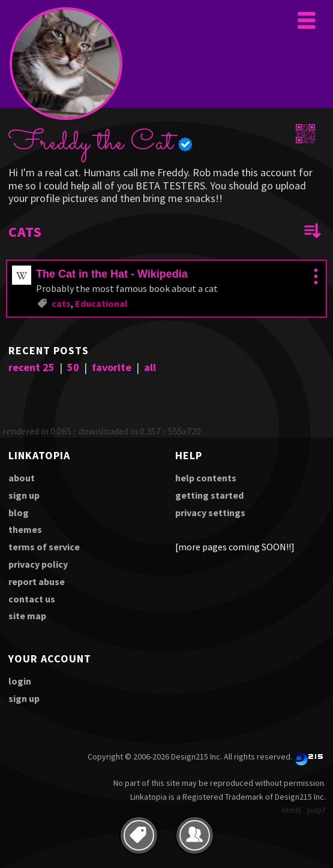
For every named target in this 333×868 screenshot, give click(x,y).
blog (19, 513)
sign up (24, 495)
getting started (209, 495)
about (22, 478)
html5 (292, 810)
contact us (32, 599)
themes (25, 529)
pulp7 (316, 810)
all (150, 367)
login (20, 681)
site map (27, 616)
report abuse (37, 581)
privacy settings (210, 513)
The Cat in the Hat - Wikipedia (112, 274)
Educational (101, 303)
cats (61, 303)
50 (73, 367)
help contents (206, 478)
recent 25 (31, 367)
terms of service (44, 547)
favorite (112, 367)
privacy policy (38, 564)
